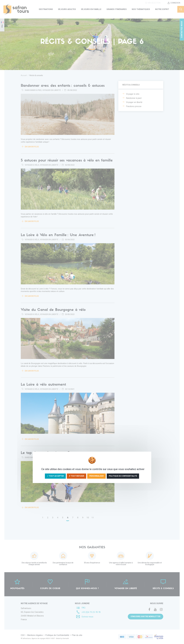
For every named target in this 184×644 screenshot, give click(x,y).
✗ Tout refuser (77, 476)
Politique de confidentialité (123, 476)
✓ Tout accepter (55, 476)
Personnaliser (96, 476)
